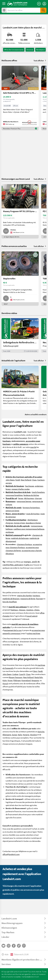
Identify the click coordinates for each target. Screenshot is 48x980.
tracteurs (36, 595)
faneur (8, 489)
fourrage (39, 599)
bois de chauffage (10, 602)
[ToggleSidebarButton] (4, 4)
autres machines (34, 633)
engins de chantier (25, 595)
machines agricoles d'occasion (15, 438)
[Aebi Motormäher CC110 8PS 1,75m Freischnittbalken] (20, 98)
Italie (20, 735)
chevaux (22, 610)
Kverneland (26, 680)
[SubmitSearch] (43, 10)
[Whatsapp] (24, 946)
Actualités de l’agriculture (13, 360)
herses (21, 498)
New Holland (26, 480)
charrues (38, 498)
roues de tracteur (33, 514)
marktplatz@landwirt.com (30, 977)
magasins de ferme (28, 599)
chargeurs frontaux (24, 544)
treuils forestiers (38, 492)
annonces (30, 50)
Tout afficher (40, 60)
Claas (34, 480)
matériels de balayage (20, 538)
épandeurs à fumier (33, 523)
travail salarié (32, 616)
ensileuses (10, 532)
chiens (37, 610)
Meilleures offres (9, 60)
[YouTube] (3, 946)
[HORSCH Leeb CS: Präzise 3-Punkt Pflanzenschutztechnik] (20, 388)
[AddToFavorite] (35, 69)
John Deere (10, 480)
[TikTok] (19, 946)
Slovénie (33, 735)
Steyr (35, 671)
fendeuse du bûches (31, 495)
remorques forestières (14, 495)
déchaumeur (29, 498)
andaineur (39, 486)
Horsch (5, 683)
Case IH (22, 674)
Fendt (18, 480)
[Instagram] (9, 946)
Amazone (35, 680)
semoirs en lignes (12, 511)
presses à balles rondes (21, 489)
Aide (5, 954)
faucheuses (30, 486)
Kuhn (5, 680)
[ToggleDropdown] (24, 918)
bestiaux (14, 610)
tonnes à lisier (19, 523)
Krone (10, 680)
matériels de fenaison (11, 599)
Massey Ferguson (16, 677)
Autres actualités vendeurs (36, 414)
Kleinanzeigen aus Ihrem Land (16, 179)
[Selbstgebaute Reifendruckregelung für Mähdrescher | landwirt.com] (20, 336)
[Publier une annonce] (39, 4)
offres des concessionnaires (14, 50)
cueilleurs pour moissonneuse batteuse (29, 529)
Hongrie (26, 735)
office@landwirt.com (11, 854)
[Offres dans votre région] (4, 10)
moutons (30, 610)
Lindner (15, 674)
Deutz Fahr (39, 677)
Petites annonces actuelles (14, 246)
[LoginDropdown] (44, 4)
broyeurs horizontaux (31, 507)
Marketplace (40, 50)
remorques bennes (24, 501)
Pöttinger (17, 680)
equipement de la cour (13, 630)
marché (33, 447)
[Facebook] (14, 946)
